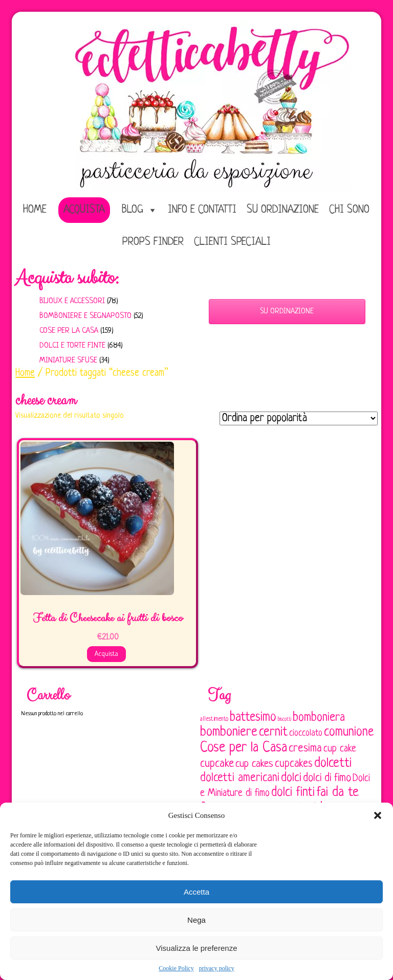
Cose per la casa (69, 331)
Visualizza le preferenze (197, 948)
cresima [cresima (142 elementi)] (305, 749)
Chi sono (349, 210)
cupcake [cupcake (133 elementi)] (217, 764)
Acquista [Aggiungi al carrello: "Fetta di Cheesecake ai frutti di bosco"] (106, 654)
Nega (196, 920)
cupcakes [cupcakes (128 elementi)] (294, 764)
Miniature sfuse (68, 361)
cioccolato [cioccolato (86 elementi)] (306, 733)
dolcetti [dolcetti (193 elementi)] (333, 764)
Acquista (84, 210)
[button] (378, 815)
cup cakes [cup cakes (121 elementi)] (254, 764)
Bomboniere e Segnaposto (85, 316)
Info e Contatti (202, 210)
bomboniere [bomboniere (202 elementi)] (229, 732)
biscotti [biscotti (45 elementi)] (285, 719)
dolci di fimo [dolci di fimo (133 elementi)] (327, 778)
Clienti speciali (232, 242)
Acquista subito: (67, 278)
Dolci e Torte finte (72, 346)
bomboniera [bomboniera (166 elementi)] (319, 718)
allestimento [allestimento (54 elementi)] (214, 719)
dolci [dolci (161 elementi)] (291, 778)
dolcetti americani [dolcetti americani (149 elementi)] (240, 778)
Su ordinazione (283, 210)
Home (25, 373)
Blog (133, 210)
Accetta (196, 892)
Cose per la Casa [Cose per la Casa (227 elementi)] (244, 748)
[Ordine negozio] (299, 418)
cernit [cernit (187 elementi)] (273, 733)
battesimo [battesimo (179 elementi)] (253, 717)
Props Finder (153, 242)
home (35, 210)
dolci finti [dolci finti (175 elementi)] (293, 793)
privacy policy (217, 968)
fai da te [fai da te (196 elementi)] (337, 793)
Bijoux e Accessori (72, 301)
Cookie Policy (176, 968)
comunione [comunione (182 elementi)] (349, 732)
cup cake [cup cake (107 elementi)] (340, 749)
